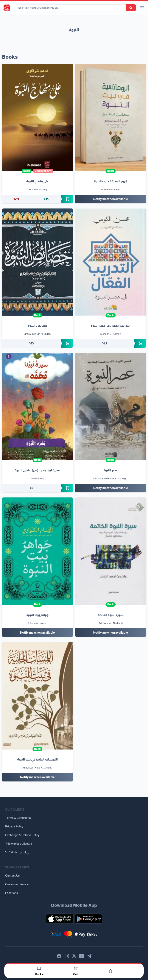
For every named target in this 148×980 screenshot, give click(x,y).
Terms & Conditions (18, 818)
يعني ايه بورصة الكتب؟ (19, 852)
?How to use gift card (19, 844)
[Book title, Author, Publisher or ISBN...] (71, 8)
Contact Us (12, 876)
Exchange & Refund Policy (22, 835)
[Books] (39, 968)
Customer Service (17, 884)
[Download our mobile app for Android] (89, 919)
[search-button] (131, 8)
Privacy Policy (14, 826)
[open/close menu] (142, 8)
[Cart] (76, 968)
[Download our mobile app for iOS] (60, 919)
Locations (12, 893)
